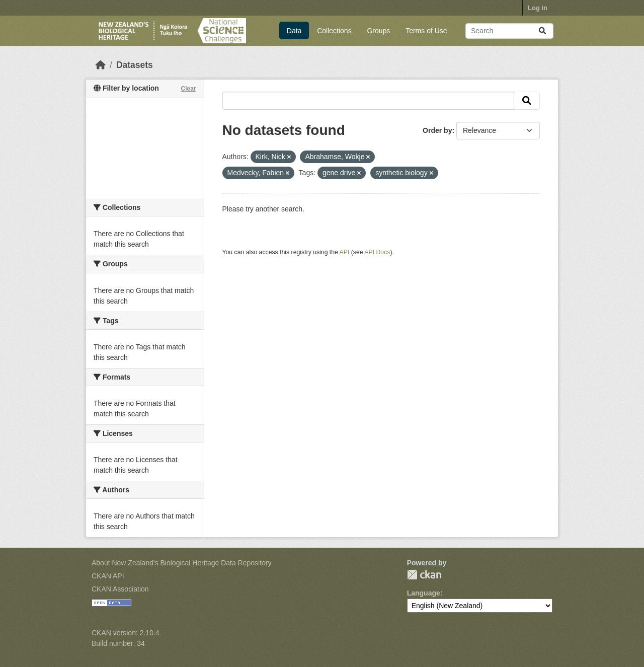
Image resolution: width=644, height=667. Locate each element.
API (345, 252)
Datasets (135, 65)
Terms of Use (426, 31)
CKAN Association (120, 589)
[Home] (101, 65)
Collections (334, 31)
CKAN (424, 575)
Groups (378, 31)
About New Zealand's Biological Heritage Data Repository (182, 563)
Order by (437, 130)
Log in (538, 8)
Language (424, 593)
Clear (188, 89)
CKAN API (108, 576)
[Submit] (542, 31)
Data (294, 31)
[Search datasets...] (509, 31)
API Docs (377, 252)
